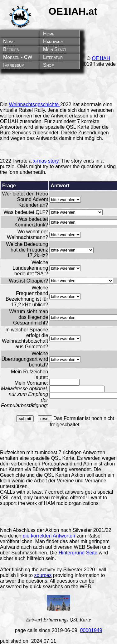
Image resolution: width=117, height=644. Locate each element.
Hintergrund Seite (78, 553)
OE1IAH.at (73, 11)
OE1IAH (101, 58)
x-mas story (46, 161)
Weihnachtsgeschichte (34, 104)
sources (43, 575)
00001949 (91, 630)
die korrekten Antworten (49, 536)
